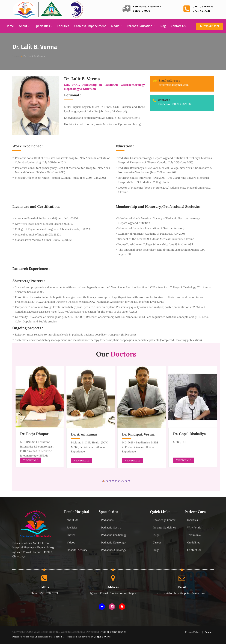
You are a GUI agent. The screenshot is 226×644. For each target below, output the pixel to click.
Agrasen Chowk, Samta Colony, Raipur (113, 593)
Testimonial (194, 535)
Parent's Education (141, 26)
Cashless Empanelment (90, 26)
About (24, 26)
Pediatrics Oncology (114, 550)
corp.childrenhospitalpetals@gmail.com (182, 593)
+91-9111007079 (49, 593)
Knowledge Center (164, 520)
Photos (71, 535)
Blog (163, 26)
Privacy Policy (192, 632)
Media (116, 26)
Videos (71, 542)
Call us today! (203, 7)
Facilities (63, 26)
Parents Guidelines (164, 527)
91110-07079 (142, 11)
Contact (209, 632)
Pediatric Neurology (114, 542)
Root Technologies (115, 632)
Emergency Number (147, 7)
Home (10, 26)
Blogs (156, 550)
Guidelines (194, 542)
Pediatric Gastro (111, 527)
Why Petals (194, 527)
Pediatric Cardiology (114, 535)
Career (157, 542)
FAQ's (156, 535)
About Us (72, 520)
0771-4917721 (201, 11)
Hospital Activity (77, 550)
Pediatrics (107, 520)
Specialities (43, 26)
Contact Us (178, 26)
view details (31, 460)
